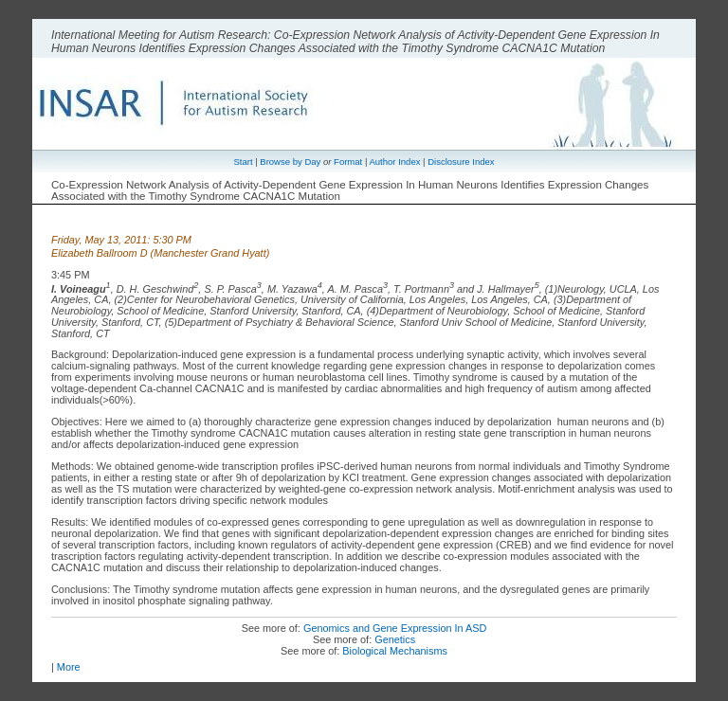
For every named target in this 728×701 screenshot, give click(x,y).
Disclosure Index (461, 162)
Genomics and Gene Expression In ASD (395, 628)
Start (243, 162)
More (69, 667)
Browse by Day (290, 162)
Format (348, 162)
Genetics (395, 639)
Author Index (394, 162)
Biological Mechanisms (395, 651)
